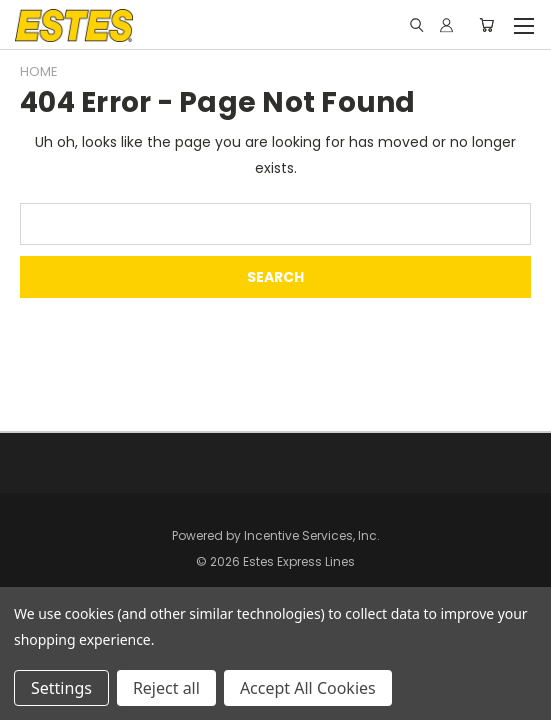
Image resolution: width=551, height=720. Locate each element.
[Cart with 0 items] (486, 25)
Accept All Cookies (308, 688)
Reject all (166, 688)
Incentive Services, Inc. (312, 535)
